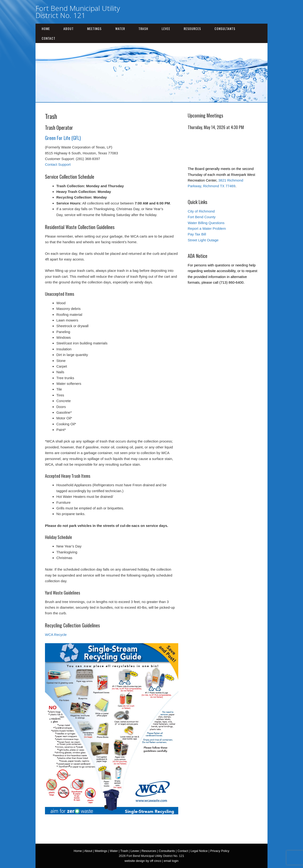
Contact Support (58, 164)
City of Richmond (201, 211)
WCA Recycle (56, 635)
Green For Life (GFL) (63, 138)
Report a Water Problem (207, 228)
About (69, 28)
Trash (143, 28)
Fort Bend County (202, 217)
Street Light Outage (203, 240)
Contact (49, 38)
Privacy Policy (220, 851)
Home (46, 28)
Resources (192, 28)
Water (120, 28)
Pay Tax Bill (197, 234)
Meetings (94, 28)
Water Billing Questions (206, 223)
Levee (166, 28)
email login (171, 861)
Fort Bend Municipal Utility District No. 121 (78, 12)
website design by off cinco (143, 861)
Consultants (225, 28)
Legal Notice (199, 851)
